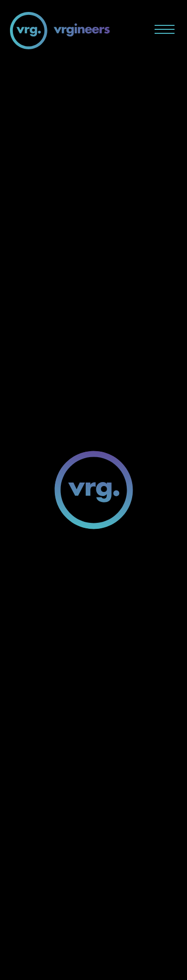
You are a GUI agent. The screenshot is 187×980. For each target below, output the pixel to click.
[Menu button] (165, 29)
